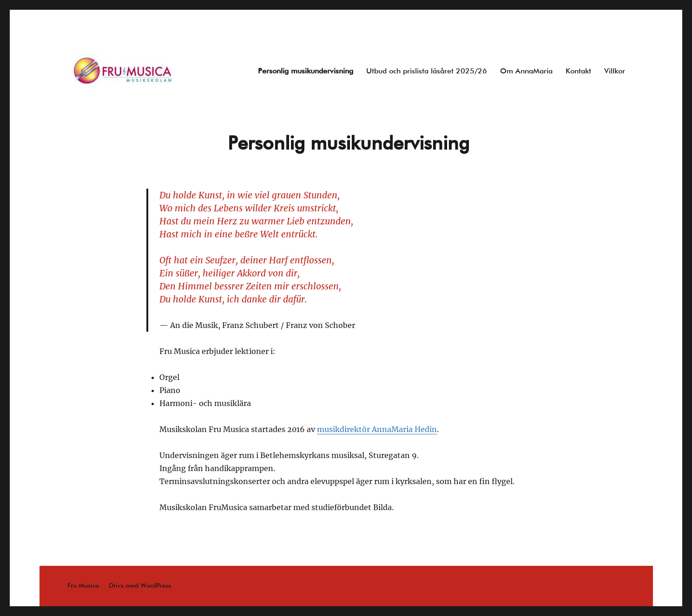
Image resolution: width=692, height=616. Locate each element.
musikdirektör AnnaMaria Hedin (377, 429)
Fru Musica (83, 586)
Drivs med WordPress (140, 586)
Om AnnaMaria (526, 72)
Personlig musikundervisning (306, 72)
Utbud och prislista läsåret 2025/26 (427, 72)
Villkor (615, 72)
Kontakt (578, 72)
